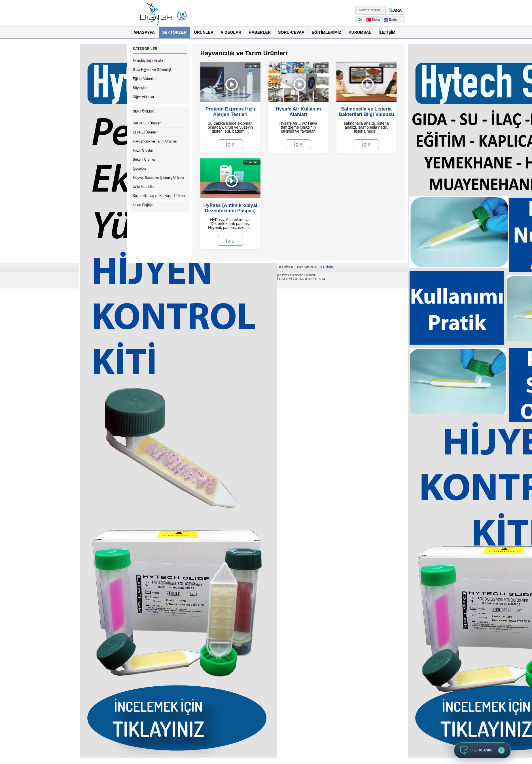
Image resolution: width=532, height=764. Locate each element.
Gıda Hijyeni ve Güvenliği (152, 70)
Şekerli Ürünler (144, 160)
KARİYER (286, 267)
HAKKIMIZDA (307, 267)
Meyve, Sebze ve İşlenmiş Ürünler (159, 178)
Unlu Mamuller (144, 187)
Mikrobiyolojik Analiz (148, 61)
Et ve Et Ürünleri (145, 132)
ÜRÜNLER (204, 32)
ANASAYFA (144, 32)
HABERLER (260, 32)
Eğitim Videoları (145, 79)
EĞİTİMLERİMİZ (326, 32)
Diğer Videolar (144, 97)
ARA (397, 10)
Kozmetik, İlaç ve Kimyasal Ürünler (159, 196)
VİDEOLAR (231, 32)
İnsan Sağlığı (143, 205)
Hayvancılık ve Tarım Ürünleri (155, 141)
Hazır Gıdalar (143, 150)
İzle (230, 144)
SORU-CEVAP (291, 32)
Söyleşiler (140, 88)
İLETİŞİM (387, 32)
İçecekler (140, 169)
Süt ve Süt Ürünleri (147, 123)
